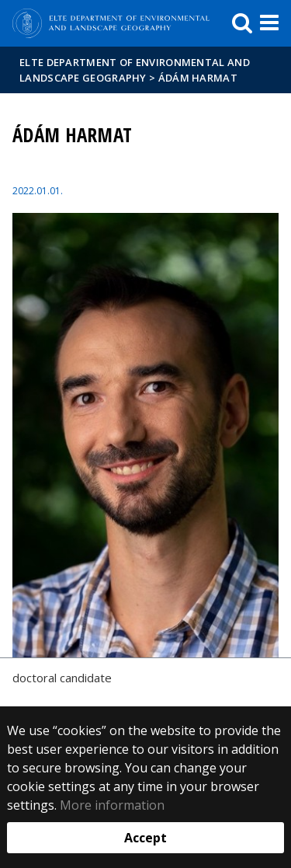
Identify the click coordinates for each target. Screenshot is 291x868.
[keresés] (242, 23)
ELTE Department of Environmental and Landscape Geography (135, 70)
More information (112, 805)
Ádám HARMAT (198, 78)
